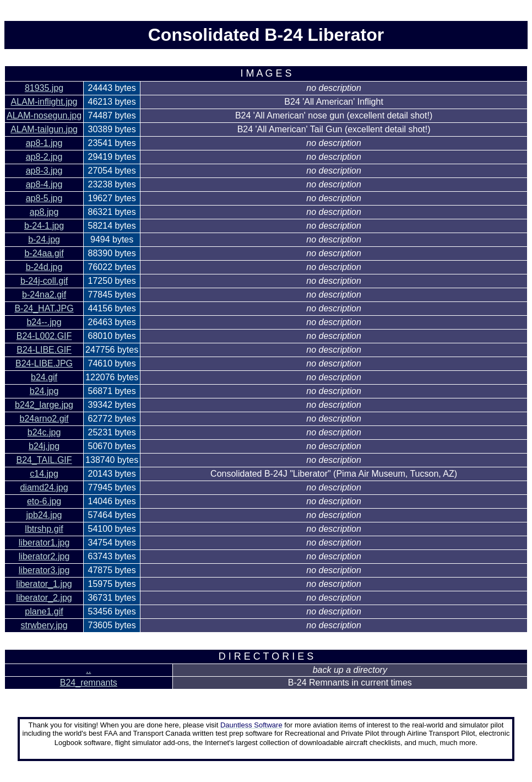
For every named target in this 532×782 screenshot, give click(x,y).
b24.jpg (44, 391)
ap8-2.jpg (44, 157)
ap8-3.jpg (44, 171)
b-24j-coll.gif (44, 281)
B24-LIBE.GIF (44, 350)
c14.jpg (44, 474)
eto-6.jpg (44, 501)
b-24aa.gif (44, 253)
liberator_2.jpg (44, 598)
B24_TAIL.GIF (44, 460)
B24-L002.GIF (44, 336)
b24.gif (44, 377)
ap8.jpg (44, 212)
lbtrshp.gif (44, 529)
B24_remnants (89, 683)
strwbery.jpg (44, 625)
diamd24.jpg (44, 487)
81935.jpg (44, 88)
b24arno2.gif (44, 419)
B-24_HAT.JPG (44, 308)
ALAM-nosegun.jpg (44, 115)
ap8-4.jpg (44, 184)
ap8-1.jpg (44, 143)
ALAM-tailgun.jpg (44, 129)
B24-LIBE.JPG (44, 363)
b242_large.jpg (44, 405)
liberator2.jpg (44, 556)
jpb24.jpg (44, 515)
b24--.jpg (44, 322)
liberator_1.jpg (44, 584)
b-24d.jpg (44, 267)
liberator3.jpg (44, 570)
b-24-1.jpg (44, 226)
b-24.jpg (44, 239)
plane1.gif (44, 611)
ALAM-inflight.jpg (44, 102)
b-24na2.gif (44, 295)
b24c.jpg (44, 432)
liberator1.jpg (44, 543)
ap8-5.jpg (44, 198)
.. (88, 670)
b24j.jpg (44, 446)
